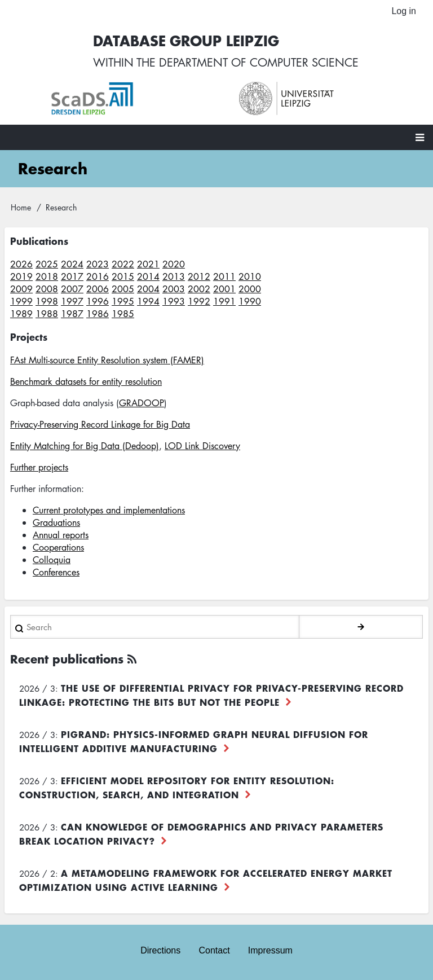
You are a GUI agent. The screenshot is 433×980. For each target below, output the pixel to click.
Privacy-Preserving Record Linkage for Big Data (100, 424)
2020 (174, 264)
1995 (123, 301)
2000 (250, 289)
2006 (98, 289)
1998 (47, 301)
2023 (98, 264)
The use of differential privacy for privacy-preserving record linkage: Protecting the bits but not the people (211, 695)
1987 (72, 314)
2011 (224, 276)
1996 (98, 301)
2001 (224, 289)
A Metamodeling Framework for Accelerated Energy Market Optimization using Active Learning (206, 880)
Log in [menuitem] (404, 11)
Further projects (39, 467)
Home (21, 207)
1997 (72, 301)
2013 (174, 276)
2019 (21, 276)
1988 (47, 314)
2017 (72, 276)
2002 (199, 289)
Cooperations (58, 547)
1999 (21, 301)
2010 (250, 276)
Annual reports (61, 535)
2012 (199, 276)
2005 (123, 289)
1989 (21, 314)
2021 (148, 264)
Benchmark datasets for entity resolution (86, 381)
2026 (21, 264)
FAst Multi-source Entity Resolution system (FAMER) (107, 360)
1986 (98, 314)
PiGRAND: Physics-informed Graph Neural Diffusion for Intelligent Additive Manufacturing (194, 741)
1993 (174, 301)
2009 (21, 289)
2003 (174, 289)
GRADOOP (142, 403)
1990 (250, 301)
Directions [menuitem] (160, 950)
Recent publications (67, 659)
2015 (123, 276)
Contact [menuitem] (214, 950)
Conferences (56, 572)
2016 (98, 276)
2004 (148, 289)
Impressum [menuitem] (270, 950)
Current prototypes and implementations (109, 510)
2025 (47, 264)
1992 (199, 301)
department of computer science (259, 62)
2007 (72, 289)
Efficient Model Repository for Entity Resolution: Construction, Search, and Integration (177, 787)
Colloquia (52, 560)
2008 (47, 289)
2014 (148, 276)
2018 (47, 276)
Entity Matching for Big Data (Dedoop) (85, 446)
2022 (123, 264)
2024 (72, 264)
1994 (148, 301)
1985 (123, 314)
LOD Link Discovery (202, 446)
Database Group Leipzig (186, 40)
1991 (224, 301)
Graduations (56, 522)
